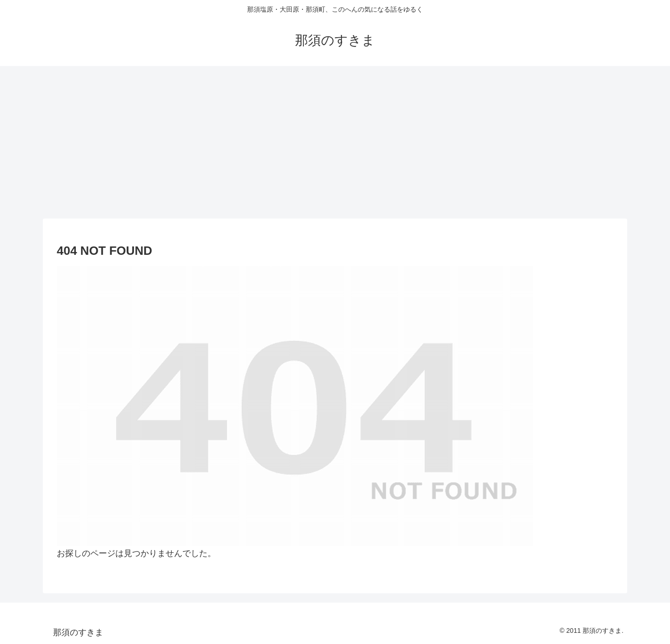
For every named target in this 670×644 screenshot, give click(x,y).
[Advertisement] (335, 142)
